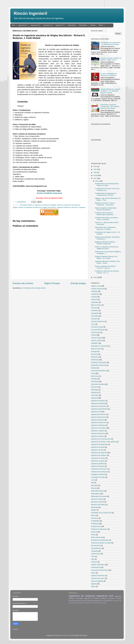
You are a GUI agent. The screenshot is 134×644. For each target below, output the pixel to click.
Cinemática (95, 316)
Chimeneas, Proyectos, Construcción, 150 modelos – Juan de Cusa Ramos (110, 106)
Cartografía (95, 313)
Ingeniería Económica (99, 414)
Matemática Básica (98, 491)
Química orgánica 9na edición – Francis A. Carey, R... (106, 267)
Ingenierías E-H (35, 25)
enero (97, 181)
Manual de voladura (87, 601)
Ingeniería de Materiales (99, 444)
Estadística (95, 360)
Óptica (93, 587)
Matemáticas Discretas (99, 496)
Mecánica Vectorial (98, 502)
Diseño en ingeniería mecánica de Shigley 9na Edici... (107, 248)
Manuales (94, 485)
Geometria (95, 381)
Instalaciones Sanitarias (99, 472)
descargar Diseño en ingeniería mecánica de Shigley (38, 205)
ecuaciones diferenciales (100, 570)
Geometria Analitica (98, 384)
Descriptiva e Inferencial (99, 346)
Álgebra (94, 584)
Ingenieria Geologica (98, 401)
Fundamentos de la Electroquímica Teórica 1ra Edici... (107, 185)
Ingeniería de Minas (98, 447)
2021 (95, 169)
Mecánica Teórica (97, 499)
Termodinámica (96, 548)
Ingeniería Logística (98, 431)
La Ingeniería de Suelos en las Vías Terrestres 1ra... (107, 189)
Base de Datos (96, 305)
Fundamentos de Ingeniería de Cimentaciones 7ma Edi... (105, 194)
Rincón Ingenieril (30, 13)
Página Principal (52, 283)
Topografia (95, 551)
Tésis (93, 556)
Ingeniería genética (98, 464)
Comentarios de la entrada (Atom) (34, 288)
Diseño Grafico (96, 349)
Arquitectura (95, 294)
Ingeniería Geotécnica (99, 422)
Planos (93, 515)
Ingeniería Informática (99, 428)
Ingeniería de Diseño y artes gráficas (104, 442)
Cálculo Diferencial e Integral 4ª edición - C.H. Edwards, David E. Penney (110, 91)
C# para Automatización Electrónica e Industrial (109, 74)
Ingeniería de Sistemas (99, 453)
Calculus (94, 308)
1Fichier (40, 193)
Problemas (95, 524)
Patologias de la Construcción (101, 513)
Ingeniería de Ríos (97, 450)
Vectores (94, 562)
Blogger (85, 635)
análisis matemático (98, 565)
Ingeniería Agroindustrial (99, 409)
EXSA (77, 603)
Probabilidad (95, 521)
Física (93, 373)
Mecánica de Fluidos (98, 505)
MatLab (94, 488)
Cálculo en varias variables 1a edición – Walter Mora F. (111, 59)
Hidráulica (94, 392)
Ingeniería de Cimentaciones (101, 439)
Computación (111, 598)
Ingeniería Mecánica (64, 207)
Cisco (93, 324)
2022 (95, 166)
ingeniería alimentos (98, 576)
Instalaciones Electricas (99, 469)
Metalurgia (95, 507)
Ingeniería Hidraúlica (98, 425)
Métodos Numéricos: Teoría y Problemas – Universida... (105, 204)
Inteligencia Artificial (98, 474)
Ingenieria (94, 398)
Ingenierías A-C (23, 25)
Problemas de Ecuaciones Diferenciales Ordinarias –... (105, 214)
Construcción (96, 332)
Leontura (65, 635)
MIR (92, 483)
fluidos (93, 573)
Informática (95, 395)
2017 (95, 178)
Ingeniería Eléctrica (98, 420)
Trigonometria (96, 554)
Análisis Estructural (98, 289)
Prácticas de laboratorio (99, 529)
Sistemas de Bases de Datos (101, 543)
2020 (95, 172)
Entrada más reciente (23, 283)
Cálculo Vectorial (97, 340)
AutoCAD (94, 300)
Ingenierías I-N (48, 25)
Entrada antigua (78, 283)
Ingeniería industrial (98, 466)
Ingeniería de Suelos (98, 458)
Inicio (13, 25)
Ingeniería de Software (99, 455)
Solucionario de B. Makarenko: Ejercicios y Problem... (105, 228)
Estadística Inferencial (99, 365)
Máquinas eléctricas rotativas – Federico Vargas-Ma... (106, 243)
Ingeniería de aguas (98, 461)
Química (94, 532)
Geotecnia (95, 387)
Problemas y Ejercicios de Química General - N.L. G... (107, 272)
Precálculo (95, 518)
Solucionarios (83, 25)
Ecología (94, 351)
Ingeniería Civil (96, 412)
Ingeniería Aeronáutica (99, 406)
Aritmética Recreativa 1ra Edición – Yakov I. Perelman (107, 219)
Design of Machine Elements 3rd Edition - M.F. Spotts (106, 257)
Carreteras (95, 310)
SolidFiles (49, 193)
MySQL (94, 510)
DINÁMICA (95, 343)
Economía (95, 354)
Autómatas (95, 302)
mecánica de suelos (98, 578)
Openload (58, 193)
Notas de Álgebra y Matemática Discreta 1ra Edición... (106, 209)
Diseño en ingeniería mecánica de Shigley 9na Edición (37, 207)
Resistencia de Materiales (100, 540)
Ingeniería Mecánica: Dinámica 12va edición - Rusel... (107, 262)
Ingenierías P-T (60, 25)
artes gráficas (103, 603)
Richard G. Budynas (79, 207)
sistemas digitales (97, 581)
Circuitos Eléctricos (98, 321)
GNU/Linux (95, 376)
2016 (95, 277)
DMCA (101, 25)
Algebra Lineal (96, 286)
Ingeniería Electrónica (99, 417)
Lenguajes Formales (98, 477)
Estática (94, 368)
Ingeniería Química (98, 436)
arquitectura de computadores (103, 601)
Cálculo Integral (96, 338)
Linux (93, 480)
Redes (93, 535)
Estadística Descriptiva (99, 362)
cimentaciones (96, 567)
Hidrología (95, 390)
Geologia (94, 379)
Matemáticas (72, 25)
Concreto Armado (97, 327)
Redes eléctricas (97, 537)
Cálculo (94, 335)
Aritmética (94, 291)
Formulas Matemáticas (99, 371)
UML (93, 559)
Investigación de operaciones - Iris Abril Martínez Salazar (110, 43)
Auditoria (94, 297)
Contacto (93, 25)
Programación (96, 526)
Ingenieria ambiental (98, 403)
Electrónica (95, 357)
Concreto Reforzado (98, 330)
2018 (95, 175)
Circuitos (94, 319)
